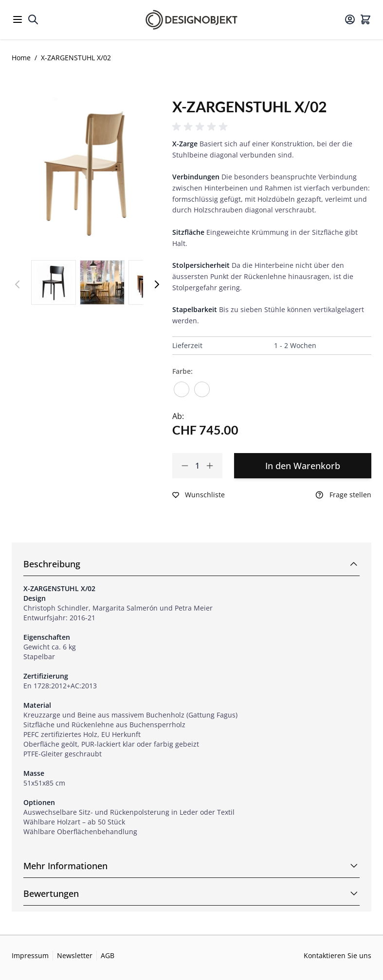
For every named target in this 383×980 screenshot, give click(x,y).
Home (21, 58)
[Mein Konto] (350, 19)
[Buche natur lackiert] (182, 386)
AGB (108, 955)
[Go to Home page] (191, 20)
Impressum (30, 955)
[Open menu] (18, 19)
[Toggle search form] (33, 19)
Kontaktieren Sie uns (337, 955)
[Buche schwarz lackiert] (202, 386)
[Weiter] (157, 284)
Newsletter (75, 955)
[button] (201, 127)
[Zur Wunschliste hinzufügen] (199, 495)
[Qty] (197, 466)
